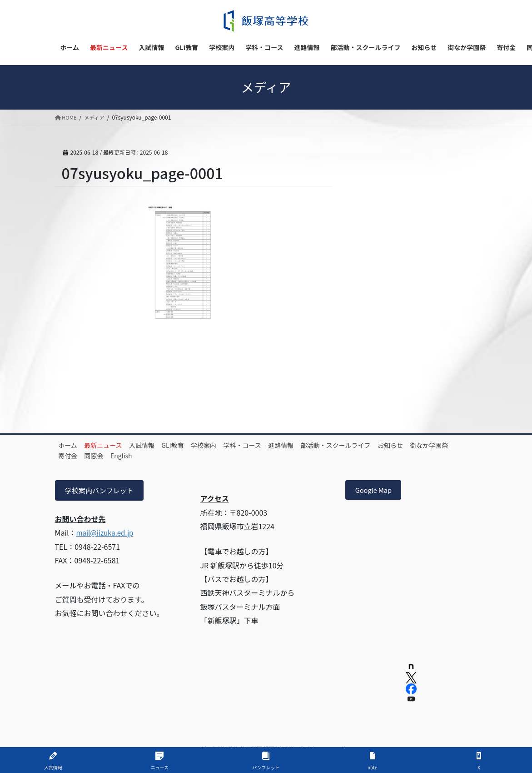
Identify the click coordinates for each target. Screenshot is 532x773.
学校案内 (232, 445)
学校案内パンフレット (102, 491)
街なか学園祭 (81, 456)
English (189, 456)
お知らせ (443, 445)
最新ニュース (112, 445)
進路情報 (321, 445)
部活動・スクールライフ (382, 445)
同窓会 (155, 456)
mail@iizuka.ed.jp (106, 534)
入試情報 (157, 445)
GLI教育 (194, 445)
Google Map (376, 491)
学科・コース (276, 445)
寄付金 (123, 456)
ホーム (71, 445)
